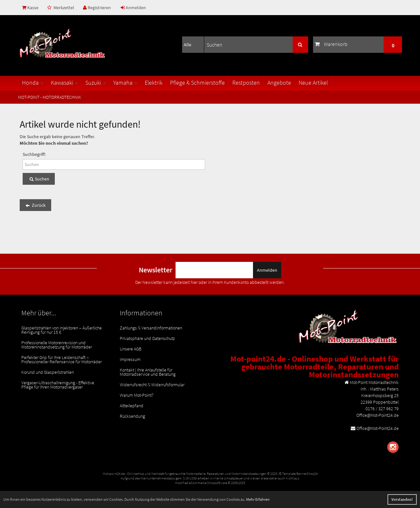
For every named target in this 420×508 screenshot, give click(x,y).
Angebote (279, 83)
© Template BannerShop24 (298, 474)
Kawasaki (64, 83)
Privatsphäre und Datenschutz (147, 338)
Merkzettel (61, 8)
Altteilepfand (132, 406)
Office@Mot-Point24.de (378, 428)
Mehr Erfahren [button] (258, 499)
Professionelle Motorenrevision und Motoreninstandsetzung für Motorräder (57, 345)
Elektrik (154, 83)
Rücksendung (132, 416)
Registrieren (97, 8)
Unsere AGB (131, 349)
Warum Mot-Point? (137, 395)
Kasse (30, 8)
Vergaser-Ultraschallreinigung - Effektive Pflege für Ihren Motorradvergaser (58, 385)
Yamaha (125, 83)
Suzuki (95, 83)
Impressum (130, 359)
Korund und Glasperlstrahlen (48, 372)
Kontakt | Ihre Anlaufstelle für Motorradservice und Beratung (148, 372)
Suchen (39, 179)
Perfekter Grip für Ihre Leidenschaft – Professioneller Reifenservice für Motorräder (62, 360)
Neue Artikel (313, 83)
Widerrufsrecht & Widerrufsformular (152, 385)
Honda (33, 83)
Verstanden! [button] (402, 499)
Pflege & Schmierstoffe (197, 83)
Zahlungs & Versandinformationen (151, 328)
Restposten (246, 83)
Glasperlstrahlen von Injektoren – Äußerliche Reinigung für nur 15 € (62, 330)
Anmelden (133, 8)
